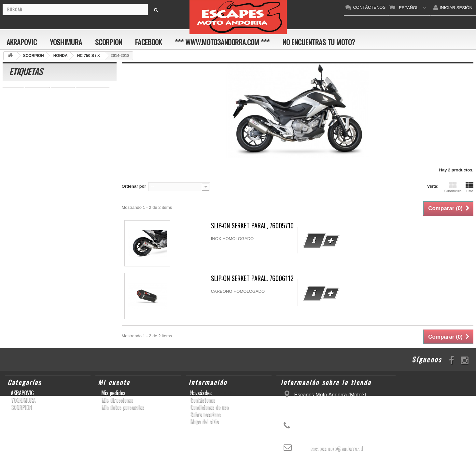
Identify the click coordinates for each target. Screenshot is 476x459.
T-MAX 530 (17, 169)
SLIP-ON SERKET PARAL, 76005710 (252, 226)
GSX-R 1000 (98, 140)
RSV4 (68, 160)
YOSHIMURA (66, 42)
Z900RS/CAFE (71, 169)
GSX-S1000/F (19, 160)
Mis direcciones (117, 400)
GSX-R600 (16, 140)
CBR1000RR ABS (23, 101)
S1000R (47, 160)
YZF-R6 (42, 169)
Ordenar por (134, 186)
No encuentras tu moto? (319, 42)
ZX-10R (71, 140)
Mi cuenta (114, 382)
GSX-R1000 (45, 140)
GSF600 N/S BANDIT (67, 121)
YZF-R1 (13, 91)
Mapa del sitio (204, 422)
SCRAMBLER (95, 160)
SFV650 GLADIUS (24, 150)
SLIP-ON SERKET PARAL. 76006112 (252, 278)
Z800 (62, 111)
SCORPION (109, 42)
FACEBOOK (148, 42)
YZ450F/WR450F (22, 121)
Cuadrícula (453, 187)
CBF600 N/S (18, 111)
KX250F (79, 130)
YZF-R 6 (56, 130)
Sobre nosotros (205, 414)
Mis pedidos (113, 393)
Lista (469, 187)
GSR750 (56, 101)
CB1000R (83, 111)
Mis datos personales (123, 407)
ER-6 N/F (63, 91)
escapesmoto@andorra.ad (336, 448)
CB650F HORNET (23, 130)
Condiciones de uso (209, 407)
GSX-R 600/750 (87, 101)
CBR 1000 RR (93, 91)
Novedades (201, 393)
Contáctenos (203, 400)
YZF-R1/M (59, 150)
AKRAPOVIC (22, 42)
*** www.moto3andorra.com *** (222, 42)
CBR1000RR (88, 150)
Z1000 (43, 111)
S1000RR (37, 91)
